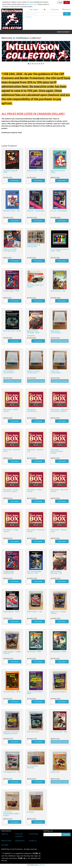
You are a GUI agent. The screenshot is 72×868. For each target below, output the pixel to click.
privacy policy (32, 4)
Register (36, 10)
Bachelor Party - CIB (11, 211)
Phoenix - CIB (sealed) (36, 211)
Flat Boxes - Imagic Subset (11, 531)
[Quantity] (6, 181)
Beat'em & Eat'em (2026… (58, 171)
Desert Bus (55, 772)
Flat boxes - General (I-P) (35, 450)
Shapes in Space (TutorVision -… (34, 372)
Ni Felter (31, 812)
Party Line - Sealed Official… (58, 612)
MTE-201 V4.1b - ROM (12, 331)
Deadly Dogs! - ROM (11, 291)
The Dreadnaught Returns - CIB (34, 572)
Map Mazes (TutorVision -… (57, 332)
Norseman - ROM (34, 652)
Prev (4, 51)
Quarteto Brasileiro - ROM (35, 693)
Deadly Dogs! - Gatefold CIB (9, 572)
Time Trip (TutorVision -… (57, 372)
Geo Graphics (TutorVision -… (10, 372)
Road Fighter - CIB (34, 612)
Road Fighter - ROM (11, 612)
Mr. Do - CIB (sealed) (59, 211)
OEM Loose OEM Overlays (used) (10, 250)
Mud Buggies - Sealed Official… (12, 652)
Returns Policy (6, 841)
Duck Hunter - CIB (58, 291)
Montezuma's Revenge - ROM (33, 332)
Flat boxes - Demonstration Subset (57, 451)
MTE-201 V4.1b (33, 732)
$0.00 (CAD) (66, 9)
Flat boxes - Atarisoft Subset (59, 490)
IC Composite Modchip (32, 767)
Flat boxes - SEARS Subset (11, 410)
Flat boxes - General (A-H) (59, 531)
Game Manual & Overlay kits (33, 246)
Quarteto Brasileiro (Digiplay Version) (11, 733)
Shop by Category (64, 32)
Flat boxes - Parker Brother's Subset (11, 490)
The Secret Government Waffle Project (11, 814)
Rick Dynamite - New (59, 732)
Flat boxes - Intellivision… (32, 410)
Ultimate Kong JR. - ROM (11, 171)
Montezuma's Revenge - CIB (56, 572)
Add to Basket (15, 181)
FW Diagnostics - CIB (12, 772)
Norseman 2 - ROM (58, 652)
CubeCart (41, 865)
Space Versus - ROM (35, 171)
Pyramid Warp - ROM (12, 692)
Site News (5, 845)
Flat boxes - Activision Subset (36, 531)
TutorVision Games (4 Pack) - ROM (59, 250)
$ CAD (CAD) (55, 10)
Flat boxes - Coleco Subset (35, 490)
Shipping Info (20, 841)
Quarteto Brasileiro (59, 692)
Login (31, 10)
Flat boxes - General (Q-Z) (11, 450)
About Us (5, 834)
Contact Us (33, 841)
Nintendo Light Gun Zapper (35, 286)
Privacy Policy (33, 834)
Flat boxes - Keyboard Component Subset (59, 410)
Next (68, 51)
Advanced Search (29, 17)
